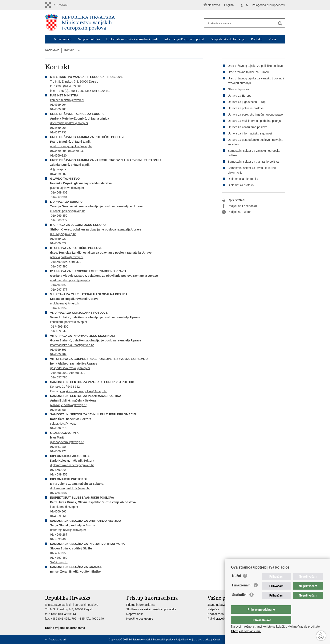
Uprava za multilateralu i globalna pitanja (254, 121)
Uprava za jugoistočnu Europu (247, 102)
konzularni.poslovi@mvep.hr (69, 322)
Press (273, 39)
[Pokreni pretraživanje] (280, 23)
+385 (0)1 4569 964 (63, 614)
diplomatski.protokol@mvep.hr (70, 488)
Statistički (240, 603)
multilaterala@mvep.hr (65, 303)
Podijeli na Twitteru (237, 212)
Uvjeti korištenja (185, 640)
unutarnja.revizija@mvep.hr (68, 530)
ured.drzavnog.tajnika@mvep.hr (71, 146)
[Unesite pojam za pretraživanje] (243, 23)
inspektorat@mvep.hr (64, 507)
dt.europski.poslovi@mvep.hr (69, 123)
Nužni (237, 584)
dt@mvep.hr (58, 169)
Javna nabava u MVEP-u (224, 605)
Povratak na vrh (58, 640)
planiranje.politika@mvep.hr (68, 405)
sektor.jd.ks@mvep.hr (64, 424)
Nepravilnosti (135, 614)
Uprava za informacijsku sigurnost (250, 133)
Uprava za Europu (240, 96)
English (229, 5)
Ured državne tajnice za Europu (248, 72)
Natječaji (213, 609)
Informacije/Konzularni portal (184, 39)
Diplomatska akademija (243, 179)
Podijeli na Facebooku (239, 206)
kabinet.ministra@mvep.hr (67, 100)
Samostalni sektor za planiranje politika (253, 162)
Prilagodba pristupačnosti (268, 5)
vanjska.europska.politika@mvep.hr (83, 391)
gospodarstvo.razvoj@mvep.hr (70, 368)
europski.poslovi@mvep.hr (67, 211)
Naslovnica (52, 50)
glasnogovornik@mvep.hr (67, 442)
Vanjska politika (89, 39)
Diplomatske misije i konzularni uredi (132, 39)
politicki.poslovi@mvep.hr (67, 257)
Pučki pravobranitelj (220, 619)
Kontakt (257, 39)
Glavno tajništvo (238, 89)
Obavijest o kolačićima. (246, 631)
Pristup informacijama (140, 605)
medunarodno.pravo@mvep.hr (70, 280)
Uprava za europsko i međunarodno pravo (255, 115)
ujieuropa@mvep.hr (63, 234)
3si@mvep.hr (59, 562)
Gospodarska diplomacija (228, 39)
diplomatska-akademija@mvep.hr (72, 465)
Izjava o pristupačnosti (208, 640)
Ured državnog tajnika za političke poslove (255, 66)
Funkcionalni (242, 594)
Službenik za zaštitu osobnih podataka (151, 609)
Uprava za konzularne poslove (247, 127)
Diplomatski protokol (241, 185)
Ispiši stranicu (234, 200)
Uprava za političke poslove (246, 108)
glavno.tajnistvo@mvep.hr (67, 188)
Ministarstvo (63, 39)
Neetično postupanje (140, 619)
